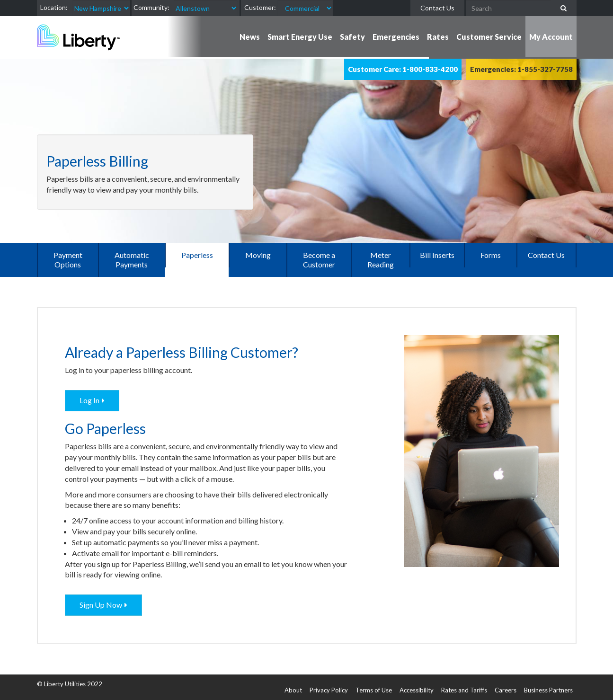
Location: (54, 7)
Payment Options (68, 260)
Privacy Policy (329, 690)
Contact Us (437, 8)
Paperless (197, 255)
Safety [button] (352, 37)
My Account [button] (551, 37)
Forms (491, 255)
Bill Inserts (437, 255)
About (293, 690)
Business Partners (548, 690)
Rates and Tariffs (464, 690)
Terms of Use (374, 690)
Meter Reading (381, 260)
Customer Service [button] (489, 37)
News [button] (250, 37)
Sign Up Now (101, 605)
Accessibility (417, 690)
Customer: (260, 7)
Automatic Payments (132, 260)
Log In (89, 400)
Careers (506, 690)
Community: (151, 7)
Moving (258, 255)
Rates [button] (438, 37)
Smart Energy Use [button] (300, 37)
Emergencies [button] (396, 37)
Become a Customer (319, 260)
